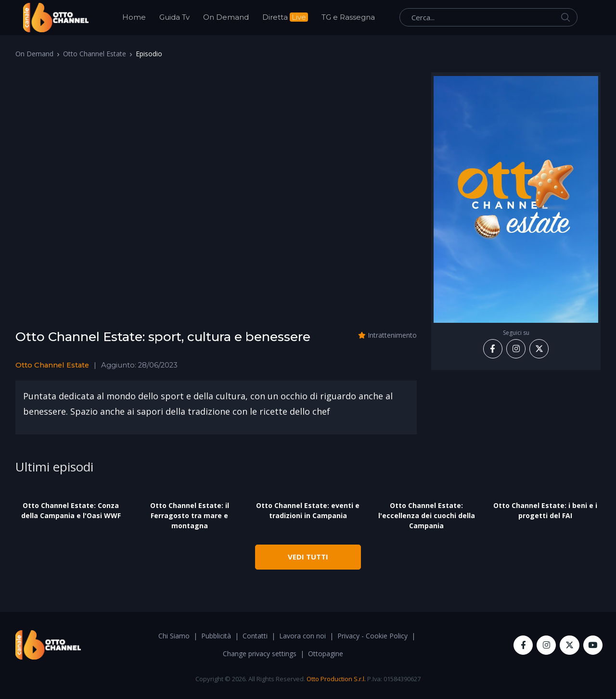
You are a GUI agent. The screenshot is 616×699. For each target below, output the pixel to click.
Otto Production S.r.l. (336, 679)
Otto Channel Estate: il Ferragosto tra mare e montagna (190, 515)
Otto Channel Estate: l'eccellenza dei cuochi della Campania (427, 515)
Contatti (255, 636)
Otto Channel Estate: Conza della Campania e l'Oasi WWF (71, 510)
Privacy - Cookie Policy (372, 636)
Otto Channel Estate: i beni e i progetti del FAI (545, 510)
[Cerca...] (488, 17)
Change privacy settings (260, 654)
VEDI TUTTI (308, 557)
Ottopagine (326, 654)
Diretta (285, 17)
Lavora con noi (302, 636)
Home (134, 17)
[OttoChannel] (56, 18)
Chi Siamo (174, 636)
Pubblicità (216, 636)
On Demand (226, 17)
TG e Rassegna (348, 17)
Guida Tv (174, 17)
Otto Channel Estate (95, 54)
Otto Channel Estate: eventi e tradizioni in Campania (308, 510)
